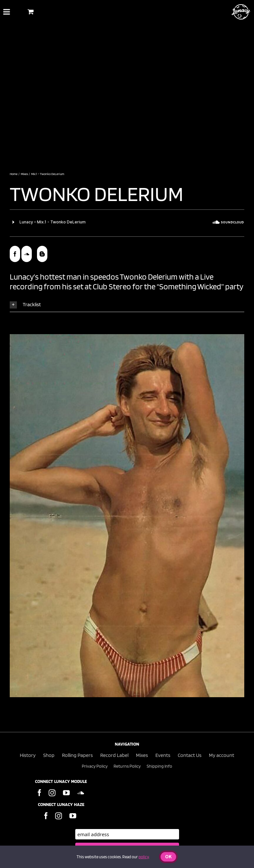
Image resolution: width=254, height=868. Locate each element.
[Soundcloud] (81, 793)
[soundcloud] (27, 254)
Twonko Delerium (98, 194)
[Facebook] (39, 793)
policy (144, 857)
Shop (49, 755)
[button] (127, 305)
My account (222, 755)
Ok (168, 857)
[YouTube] (66, 793)
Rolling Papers (77, 755)
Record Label (114, 755)
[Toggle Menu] (7, 12)
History (28, 755)
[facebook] (15, 254)
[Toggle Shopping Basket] (31, 12)
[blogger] (42, 254)
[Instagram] (52, 793)
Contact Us (190, 755)
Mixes (142, 755)
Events (163, 755)
